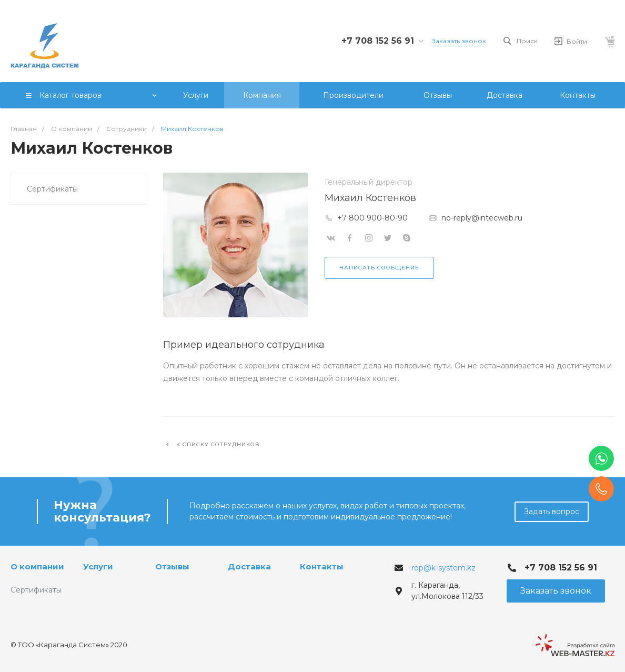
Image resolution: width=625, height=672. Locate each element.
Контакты (322, 566)
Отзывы (172, 566)
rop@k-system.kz (443, 568)
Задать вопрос (552, 511)
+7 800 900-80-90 (372, 218)
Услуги (98, 566)
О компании (37, 566)
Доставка (249, 566)
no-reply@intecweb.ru (482, 218)
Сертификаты (52, 189)
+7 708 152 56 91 (378, 41)
